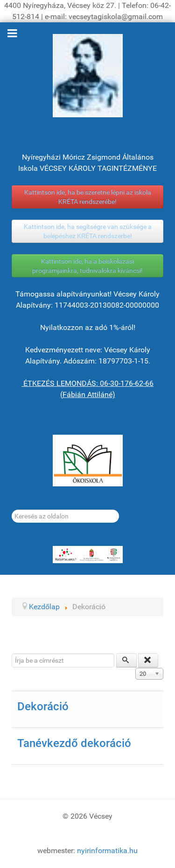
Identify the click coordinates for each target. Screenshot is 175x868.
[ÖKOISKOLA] (87, 461)
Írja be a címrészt (12, 654)
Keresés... (12, 510)
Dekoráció (43, 707)
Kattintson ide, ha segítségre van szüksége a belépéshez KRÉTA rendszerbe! (88, 231)
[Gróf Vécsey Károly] (87, 76)
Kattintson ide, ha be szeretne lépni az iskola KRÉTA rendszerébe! (88, 197)
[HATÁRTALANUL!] (87, 555)
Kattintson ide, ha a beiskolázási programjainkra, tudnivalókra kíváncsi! (87, 266)
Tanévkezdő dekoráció (74, 743)
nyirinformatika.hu (107, 851)
